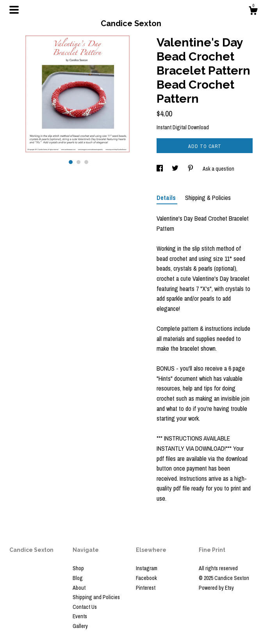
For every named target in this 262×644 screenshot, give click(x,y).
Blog (78, 578)
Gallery (80, 626)
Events (80, 616)
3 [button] (86, 162)
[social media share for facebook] (160, 169)
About (79, 588)
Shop (78, 568)
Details (167, 198)
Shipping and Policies (96, 597)
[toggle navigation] (14, 10)
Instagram (147, 568)
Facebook (146, 578)
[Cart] (253, 12)
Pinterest (146, 588)
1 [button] (71, 162)
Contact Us (85, 607)
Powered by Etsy (216, 588)
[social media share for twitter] (176, 169)
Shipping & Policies (208, 198)
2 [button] (78, 162)
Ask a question (218, 169)
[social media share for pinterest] (191, 169)
